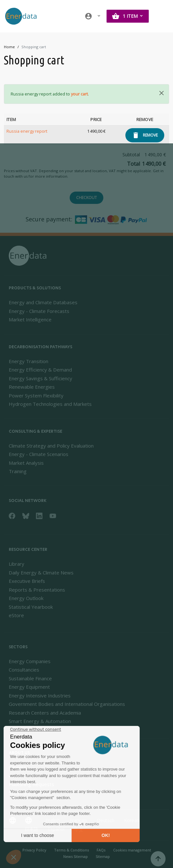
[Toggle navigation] (161, 16)
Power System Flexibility (36, 395)
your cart (79, 94)
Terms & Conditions (71, 850)
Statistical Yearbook (31, 607)
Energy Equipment (29, 687)
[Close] (161, 93)
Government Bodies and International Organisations (67, 704)
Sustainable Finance (30, 678)
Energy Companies (30, 661)
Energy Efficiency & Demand (40, 370)
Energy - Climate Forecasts (39, 311)
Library (17, 564)
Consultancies (24, 670)
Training (18, 471)
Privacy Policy (34, 850)
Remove (150, 135)
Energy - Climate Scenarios (39, 454)
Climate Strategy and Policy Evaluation (51, 446)
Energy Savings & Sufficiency (40, 378)
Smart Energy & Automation (40, 721)
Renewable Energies (32, 387)
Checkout (86, 198)
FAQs (101, 850)
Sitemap (103, 857)
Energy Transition (29, 361)
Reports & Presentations (37, 590)
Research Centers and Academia (45, 713)
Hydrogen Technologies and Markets (50, 404)
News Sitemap (75, 857)
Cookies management (132, 850)
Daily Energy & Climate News (41, 573)
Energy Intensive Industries (40, 696)
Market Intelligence (30, 319)
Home (9, 47)
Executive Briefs (27, 581)
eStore (16, 615)
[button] (93, 16)
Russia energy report (27, 131)
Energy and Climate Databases (43, 302)
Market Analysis (26, 463)
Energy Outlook (26, 598)
